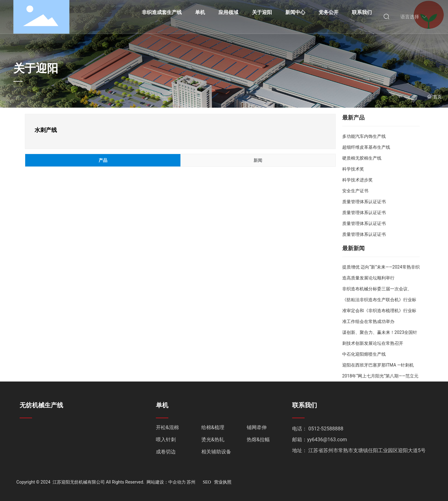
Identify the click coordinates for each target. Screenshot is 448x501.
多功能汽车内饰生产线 (364, 136)
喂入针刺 (166, 440)
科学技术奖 (353, 169)
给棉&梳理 (213, 427)
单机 (162, 405)
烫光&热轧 (213, 440)
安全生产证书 (355, 191)
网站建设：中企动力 (166, 482)
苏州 (191, 482)
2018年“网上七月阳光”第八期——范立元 (380, 376)
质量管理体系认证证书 (364, 202)
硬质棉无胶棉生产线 (362, 158)
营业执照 (223, 482)
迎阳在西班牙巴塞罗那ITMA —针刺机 (378, 365)
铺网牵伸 (257, 427)
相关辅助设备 (216, 452)
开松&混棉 (167, 427)
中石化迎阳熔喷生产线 (364, 354)
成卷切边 (166, 452)
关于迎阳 (36, 68)
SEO (207, 482)
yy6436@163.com (327, 440)
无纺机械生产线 (41, 405)
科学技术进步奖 (357, 180)
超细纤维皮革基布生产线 (366, 147)
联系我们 (305, 405)
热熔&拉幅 (258, 440)
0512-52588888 (326, 429)
